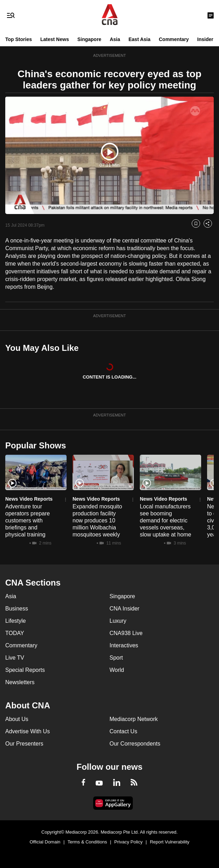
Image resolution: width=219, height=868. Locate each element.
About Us (17, 719)
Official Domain (45, 842)
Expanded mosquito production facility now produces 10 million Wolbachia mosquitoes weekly (97, 520)
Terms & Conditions (87, 842)
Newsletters (20, 682)
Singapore (89, 39)
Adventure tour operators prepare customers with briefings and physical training (28, 520)
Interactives (124, 645)
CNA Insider (125, 609)
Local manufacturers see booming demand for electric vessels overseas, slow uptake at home (166, 520)
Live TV (15, 658)
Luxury (118, 621)
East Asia (140, 39)
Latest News (55, 39)
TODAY (15, 633)
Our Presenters (24, 744)
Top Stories (19, 39)
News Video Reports (29, 499)
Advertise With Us (28, 731)
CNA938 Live (126, 633)
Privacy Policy (128, 842)
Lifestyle (16, 621)
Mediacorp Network (134, 719)
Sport (116, 658)
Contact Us (124, 731)
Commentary (174, 39)
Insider (205, 39)
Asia (115, 39)
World (117, 670)
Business (17, 609)
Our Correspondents (135, 744)
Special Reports (25, 670)
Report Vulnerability (170, 842)
